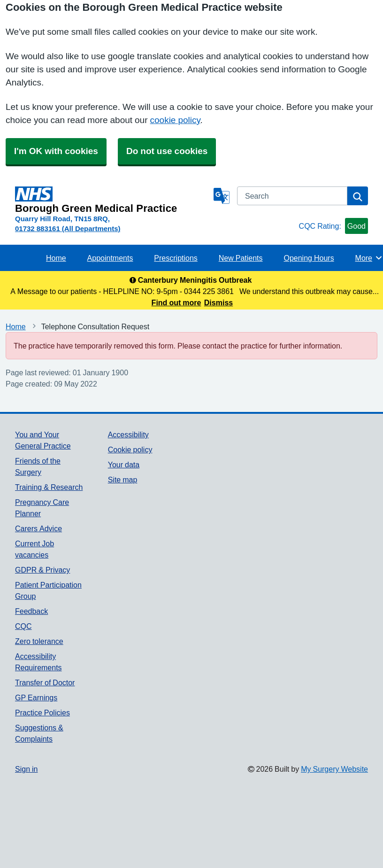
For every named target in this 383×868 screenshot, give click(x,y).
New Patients (241, 258)
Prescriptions (176, 258)
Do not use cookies (167, 151)
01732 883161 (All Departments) (68, 229)
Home (56, 258)
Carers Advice (38, 528)
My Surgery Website (334, 769)
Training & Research (49, 487)
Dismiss (218, 302)
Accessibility (128, 434)
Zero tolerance (39, 641)
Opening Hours (309, 258)
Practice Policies (42, 713)
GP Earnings (36, 697)
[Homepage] (112, 200)
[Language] (222, 196)
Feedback (31, 611)
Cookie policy (130, 449)
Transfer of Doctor (45, 682)
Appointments (110, 258)
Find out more (176, 302)
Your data (124, 465)
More (369, 258)
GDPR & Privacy (42, 570)
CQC (23, 626)
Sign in (26, 769)
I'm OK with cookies (56, 151)
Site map (123, 480)
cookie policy (175, 120)
